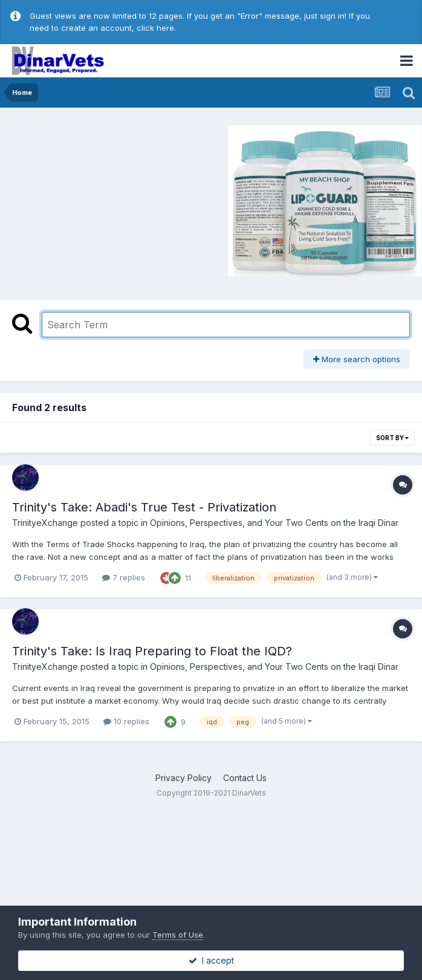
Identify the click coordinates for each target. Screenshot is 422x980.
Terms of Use (178, 935)
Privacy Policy (183, 778)
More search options (357, 359)
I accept (211, 960)
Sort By (392, 438)
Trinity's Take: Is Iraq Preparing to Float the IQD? (152, 651)
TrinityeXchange (45, 523)
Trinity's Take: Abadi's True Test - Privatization (144, 507)
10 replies (126, 721)
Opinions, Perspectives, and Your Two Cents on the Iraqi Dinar (274, 523)
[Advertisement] (108, 199)
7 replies (124, 577)
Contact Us (245, 778)
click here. (156, 28)
